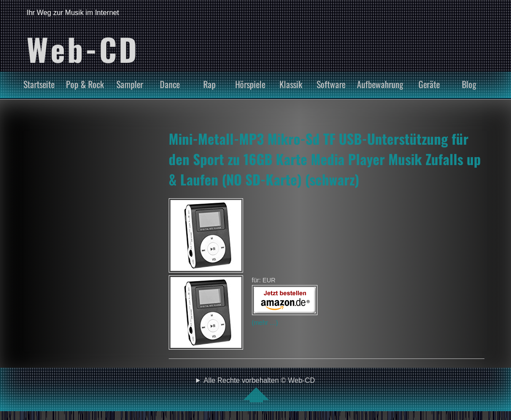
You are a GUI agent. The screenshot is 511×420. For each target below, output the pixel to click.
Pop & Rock (85, 84)
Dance (170, 84)
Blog (469, 84)
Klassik (291, 84)
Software (331, 84)
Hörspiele (250, 84)
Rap (209, 84)
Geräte (429, 84)
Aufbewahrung (380, 84)
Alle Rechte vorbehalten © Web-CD (259, 389)
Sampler (130, 84)
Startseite (39, 84)
